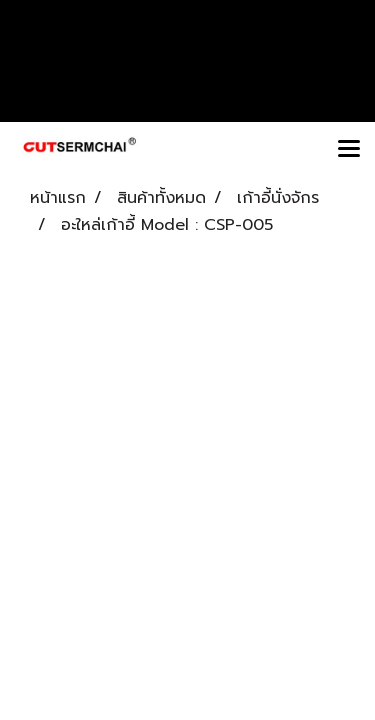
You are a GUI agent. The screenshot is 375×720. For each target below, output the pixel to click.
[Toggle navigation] (349, 150)
